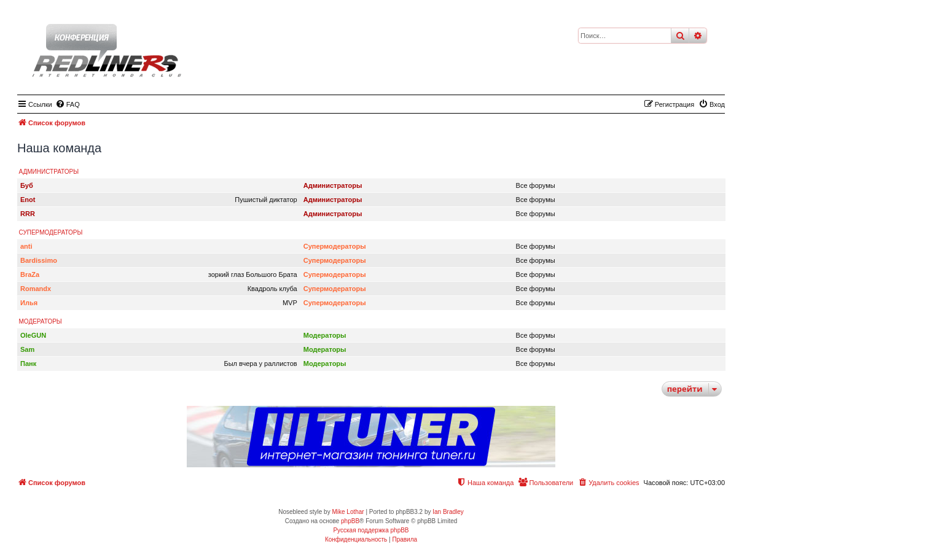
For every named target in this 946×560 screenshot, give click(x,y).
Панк (28, 364)
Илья (29, 303)
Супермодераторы (51, 232)
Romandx (36, 289)
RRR (28, 214)
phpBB (350, 521)
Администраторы (49, 172)
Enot (28, 200)
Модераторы (41, 321)
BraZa (30, 274)
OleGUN (33, 335)
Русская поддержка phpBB (371, 530)
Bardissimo (39, 260)
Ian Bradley (448, 512)
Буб (27, 185)
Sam (27, 349)
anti (26, 246)
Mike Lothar (348, 512)
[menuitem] (68, 104)
